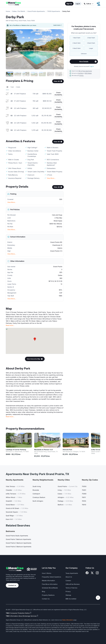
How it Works (47, 573)
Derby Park (15, 17)
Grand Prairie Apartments (36, 11)
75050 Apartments (54, 11)
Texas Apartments (72, 573)
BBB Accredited (71, 599)
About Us (69, 577)
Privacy (68, 591)
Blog (43, 591)
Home (8, 11)
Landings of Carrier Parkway (16, 450)
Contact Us (46, 599)
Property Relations (48, 595)
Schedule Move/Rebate (50, 588)
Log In (78, 4)
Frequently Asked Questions (51, 577)
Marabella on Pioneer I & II (44, 450)
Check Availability (58, 94)
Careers (68, 581)
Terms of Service (71, 588)
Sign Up (69, 4)
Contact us (12, 585)
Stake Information (68, 620)
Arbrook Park (67, 450)
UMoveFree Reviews (73, 584)
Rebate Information (48, 581)
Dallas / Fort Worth (19, 11)
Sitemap (68, 595)
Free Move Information (50, 584)
